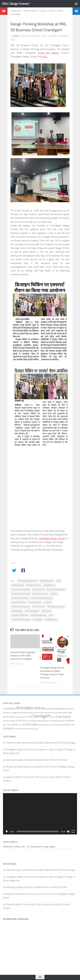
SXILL (45, 57)
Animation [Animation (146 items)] (25, 708)
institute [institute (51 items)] (70, 720)
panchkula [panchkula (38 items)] (42, 725)
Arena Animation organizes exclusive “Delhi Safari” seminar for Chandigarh (23, 656)
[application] (40, 814)
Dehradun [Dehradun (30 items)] (6, 721)
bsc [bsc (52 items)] (29, 717)
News (60, 11)
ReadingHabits (17, 611)
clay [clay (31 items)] (52, 717)
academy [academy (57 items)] (11, 708)
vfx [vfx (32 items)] (23, 729)
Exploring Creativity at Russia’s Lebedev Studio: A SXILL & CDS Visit (36, 760)
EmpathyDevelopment (20, 598)
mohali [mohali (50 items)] (14, 724)
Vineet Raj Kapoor (48, 53)
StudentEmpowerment (20, 615)
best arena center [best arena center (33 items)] (61, 713)
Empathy (54, 594)
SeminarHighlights (32, 611)
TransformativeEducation (21, 620)
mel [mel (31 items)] (9, 725)
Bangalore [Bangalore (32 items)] (62, 709)
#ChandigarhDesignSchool (27, 581)
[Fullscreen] (73, 831)
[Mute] (68, 831)
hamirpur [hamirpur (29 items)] (25, 721)
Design (43, 11)
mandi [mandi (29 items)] (5, 725)
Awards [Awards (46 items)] (54, 709)
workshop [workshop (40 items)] (29, 729)
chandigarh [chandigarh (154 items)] (41, 716)
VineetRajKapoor (51, 620)
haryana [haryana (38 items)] (32, 721)
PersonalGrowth (39, 607)
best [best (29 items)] (68, 709)
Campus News (30, 11)
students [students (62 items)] (8, 728)
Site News (16, 14)
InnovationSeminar (18, 602)
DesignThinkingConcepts (21, 594)
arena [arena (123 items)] (40, 708)
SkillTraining (46, 611)
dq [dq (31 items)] (17, 721)
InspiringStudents (35, 602)
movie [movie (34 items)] (21, 725)
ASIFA (59, 581)
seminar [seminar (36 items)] (72, 725)
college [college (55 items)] (58, 717)
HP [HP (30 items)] (50, 721)
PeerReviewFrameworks (21, 607)
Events (52, 11)
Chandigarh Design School (52, 538)
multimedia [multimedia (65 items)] (30, 724)
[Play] (7, 831)
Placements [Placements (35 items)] (57, 725)
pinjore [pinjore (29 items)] (49, 725)
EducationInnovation (40, 594)
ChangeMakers (49, 585)
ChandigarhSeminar (34, 585)
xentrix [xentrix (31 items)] (36, 729)
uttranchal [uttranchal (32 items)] (18, 729)
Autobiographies (18, 585)
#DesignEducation (47, 581)
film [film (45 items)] (20, 721)
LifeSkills (47, 602)
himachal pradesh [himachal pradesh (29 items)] (42, 721)
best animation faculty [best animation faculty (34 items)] (25, 713)
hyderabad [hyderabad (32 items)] (55, 721)
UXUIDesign (38, 620)
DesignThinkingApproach (56, 589)
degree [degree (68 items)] (67, 716)
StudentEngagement (39, 615)
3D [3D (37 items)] (4, 709)
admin (16, 36)
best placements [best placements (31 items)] (21, 717)
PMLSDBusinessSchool (56, 607)
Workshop (16, 11)
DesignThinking (38, 589)
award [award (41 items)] (48, 709)
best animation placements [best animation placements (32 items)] (44, 713)
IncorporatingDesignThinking (42, 598)
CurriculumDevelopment (21, 589)
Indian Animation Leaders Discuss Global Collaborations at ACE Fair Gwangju (41, 743)
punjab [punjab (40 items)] (65, 725)
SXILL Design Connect (16, 4)
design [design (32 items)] (13, 721)
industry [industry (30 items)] (62, 721)
